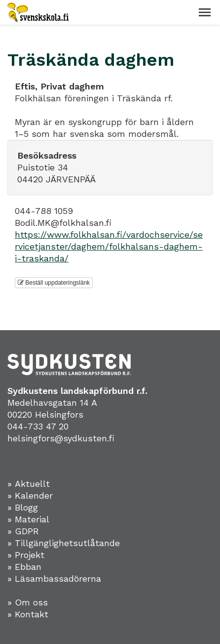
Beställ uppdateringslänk (54, 283)
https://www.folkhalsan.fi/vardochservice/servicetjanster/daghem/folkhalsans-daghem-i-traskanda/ (109, 246)
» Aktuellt (29, 484)
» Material (28, 519)
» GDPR (23, 531)
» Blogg (23, 507)
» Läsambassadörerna (54, 579)
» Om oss (28, 602)
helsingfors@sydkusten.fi (61, 438)
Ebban (28, 567)
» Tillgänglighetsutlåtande (64, 543)
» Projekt (26, 555)
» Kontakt (28, 614)
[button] (205, 12)
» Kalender (30, 495)
